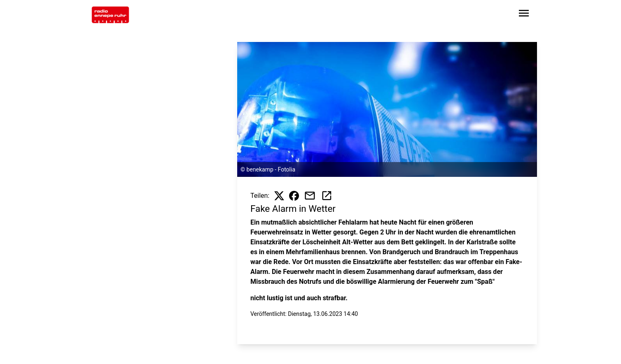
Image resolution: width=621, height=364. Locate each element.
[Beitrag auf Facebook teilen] (294, 196)
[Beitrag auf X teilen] (279, 196)
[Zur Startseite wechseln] (110, 15)
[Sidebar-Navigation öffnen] (524, 15)
